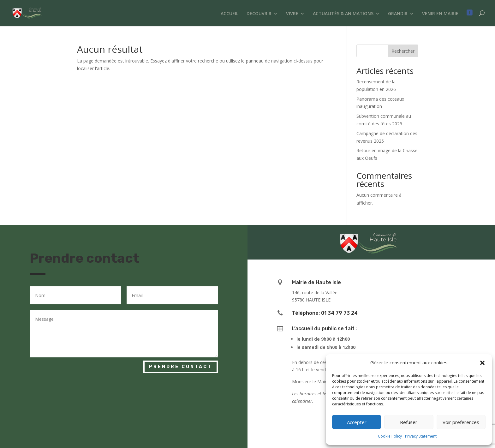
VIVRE (292, 14)
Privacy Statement (421, 436)
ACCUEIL (230, 14)
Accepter (357, 422)
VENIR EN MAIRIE (440, 14)
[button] (482, 363)
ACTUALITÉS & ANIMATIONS (343, 14)
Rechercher (403, 51)
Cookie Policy (390, 436)
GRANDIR (398, 14)
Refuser (409, 422)
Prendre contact (181, 367)
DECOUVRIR (259, 14)
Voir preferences (461, 422)
